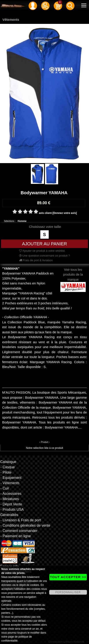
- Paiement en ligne (16, 536)
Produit (44, 442)
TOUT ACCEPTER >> (68, 577)
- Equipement (11, 478)
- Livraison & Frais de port (21, 520)
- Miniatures (10, 499)
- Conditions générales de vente (25, 525)
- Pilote (6, 472)
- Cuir (5, 488)
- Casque (8, 467)
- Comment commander (19, 531)
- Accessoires (11, 494)
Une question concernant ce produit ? (45, 256)
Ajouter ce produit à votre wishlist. (42, 251)
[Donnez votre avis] (65, 213)
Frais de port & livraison (36, 260)
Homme (22, 221)
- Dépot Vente (11, 504)
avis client (45, 213)
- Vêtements (10, 483)
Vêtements (11, 20)
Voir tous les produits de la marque (73, 278)
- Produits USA (12, 510)
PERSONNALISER (68, 592)
